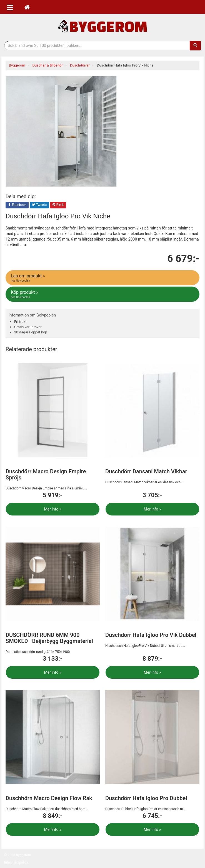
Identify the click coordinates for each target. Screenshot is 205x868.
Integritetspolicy (16, 862)
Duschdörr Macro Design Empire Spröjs (46, 474)
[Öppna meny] (10, 7)
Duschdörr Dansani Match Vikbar (146, 471)
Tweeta (39, 205)
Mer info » (53, 509)
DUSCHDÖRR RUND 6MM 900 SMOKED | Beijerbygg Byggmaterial (49, 638)
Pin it (58, 205)
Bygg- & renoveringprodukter (102, 26)
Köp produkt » (103, 294)
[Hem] (27, 7)
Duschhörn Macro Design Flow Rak (49, 798)
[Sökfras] (97, 45)
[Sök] (195, 45)
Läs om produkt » (103, 278)
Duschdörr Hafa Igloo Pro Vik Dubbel (151, 635)
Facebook (17, 205)
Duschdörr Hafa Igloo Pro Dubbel (146, 798)
